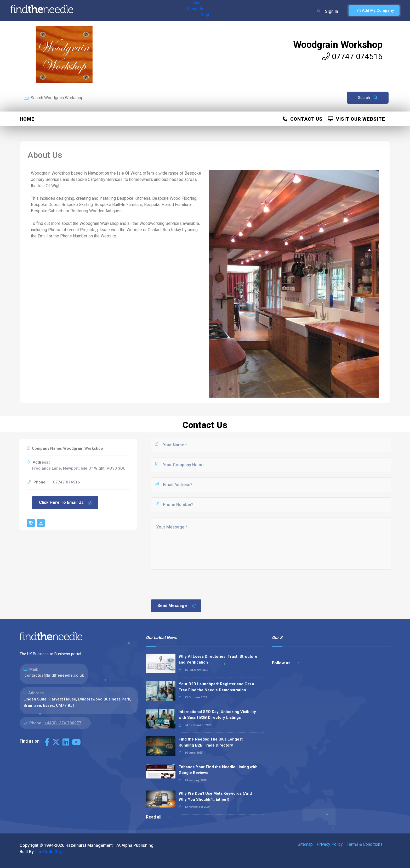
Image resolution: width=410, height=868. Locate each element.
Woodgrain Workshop (338, 45)
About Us (112, 10)
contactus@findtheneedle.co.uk (54, 675)
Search (368, 98)
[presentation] (190, 584)
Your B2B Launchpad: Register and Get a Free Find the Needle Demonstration (216, 687)
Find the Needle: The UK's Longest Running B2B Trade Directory (211, 742)
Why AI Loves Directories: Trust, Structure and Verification (218, 660)
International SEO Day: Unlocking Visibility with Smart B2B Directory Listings (217, 715)
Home (92, 10)
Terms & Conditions (365, 844)
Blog (130, 10)
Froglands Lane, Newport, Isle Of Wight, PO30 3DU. (79, 468)
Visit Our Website (357, 119)
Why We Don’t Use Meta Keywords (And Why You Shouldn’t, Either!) (215, 796)
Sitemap (305, 844)
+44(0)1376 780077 (63, 723)
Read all (158, 817)
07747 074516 (352, 56)
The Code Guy (48, 852)
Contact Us (303, 119)
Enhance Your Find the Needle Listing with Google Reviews (218, 770)
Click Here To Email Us (66, 503)
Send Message (177, 606)
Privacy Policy (330, 844)
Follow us (285, 663)
